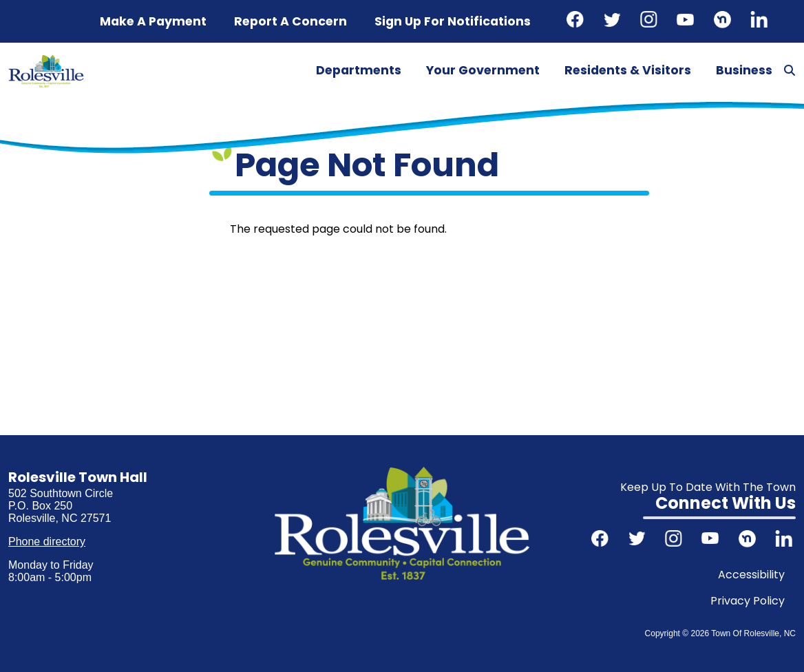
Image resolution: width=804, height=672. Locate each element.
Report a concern (290, 21)
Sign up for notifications (453, 21)
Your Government (483, 70)
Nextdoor (724, 21)
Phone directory (47, 542)
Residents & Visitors (628, 70)
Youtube (687, 21)
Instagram (650, 21)
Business (744, 70)
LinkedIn (761, 21)
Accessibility (751, 575)
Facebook (577, 21)
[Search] (790, 71)
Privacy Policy (748, 601)
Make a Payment (153, 21)
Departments (359, 70)
